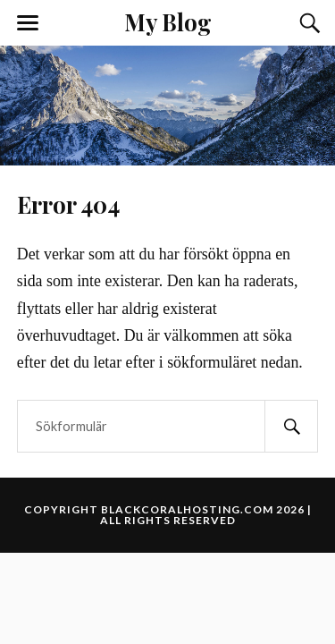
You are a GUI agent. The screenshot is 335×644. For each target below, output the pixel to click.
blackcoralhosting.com (187, 509)
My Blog (168, 21)
